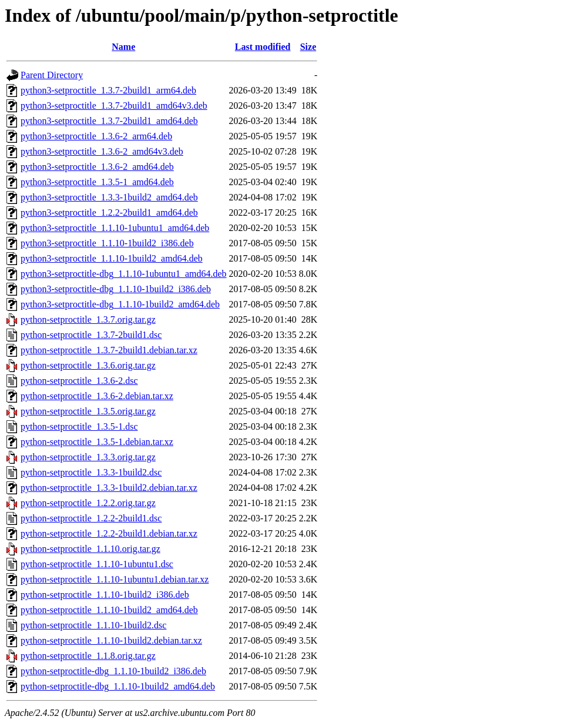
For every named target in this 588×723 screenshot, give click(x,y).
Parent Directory (52, 75)
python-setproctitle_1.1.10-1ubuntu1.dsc (97, 564)
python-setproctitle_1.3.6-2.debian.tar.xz (97, 396)
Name (123, 47)
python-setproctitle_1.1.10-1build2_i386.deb (105, 595)
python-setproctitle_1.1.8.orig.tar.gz (88, 656)
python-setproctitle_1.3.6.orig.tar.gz (88, 365)
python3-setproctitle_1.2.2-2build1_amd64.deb (109, 212)
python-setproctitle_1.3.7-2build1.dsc (91, 335)
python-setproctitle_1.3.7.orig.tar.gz (88, 319)
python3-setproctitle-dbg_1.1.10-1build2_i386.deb (116, 289)
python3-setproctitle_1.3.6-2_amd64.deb (97, 167)
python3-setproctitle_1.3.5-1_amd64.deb (97, 182)
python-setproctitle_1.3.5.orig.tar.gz (88, 411)
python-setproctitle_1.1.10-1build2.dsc (93, 625)
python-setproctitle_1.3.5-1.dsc (79, 426)
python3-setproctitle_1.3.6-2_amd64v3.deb (102, 151)
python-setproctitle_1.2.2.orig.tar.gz (88, 503)
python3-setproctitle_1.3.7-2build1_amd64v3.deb (114, 106)
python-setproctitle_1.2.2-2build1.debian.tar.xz (109, 533)
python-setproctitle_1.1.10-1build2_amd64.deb (109, 610)
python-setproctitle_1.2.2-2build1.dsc (91, 518)
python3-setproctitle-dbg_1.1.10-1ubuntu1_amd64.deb (124, 274)
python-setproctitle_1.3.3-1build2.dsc (91, 472)
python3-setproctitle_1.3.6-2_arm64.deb (96, 136)
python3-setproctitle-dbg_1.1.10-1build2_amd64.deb (120, 304)
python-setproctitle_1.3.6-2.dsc (79, 381)
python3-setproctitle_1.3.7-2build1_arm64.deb (108, 90)
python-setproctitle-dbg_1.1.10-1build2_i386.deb (113, 671)
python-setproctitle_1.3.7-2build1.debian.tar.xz (109, 350)
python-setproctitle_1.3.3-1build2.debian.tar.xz (109, 488)
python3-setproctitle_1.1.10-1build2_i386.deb (107, 243)
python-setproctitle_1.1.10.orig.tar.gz (90, 549)
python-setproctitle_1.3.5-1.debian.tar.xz (97, 442)
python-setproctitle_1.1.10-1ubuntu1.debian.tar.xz (115, 579)
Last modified (263, 47)
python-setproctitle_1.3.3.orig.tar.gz (88, 457)
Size (308, 47)
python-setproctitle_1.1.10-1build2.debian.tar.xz (111, 640)
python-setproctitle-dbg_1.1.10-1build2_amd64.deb (118, 686)
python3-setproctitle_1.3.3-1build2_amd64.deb (109, 197)
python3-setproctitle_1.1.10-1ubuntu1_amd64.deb (115, 228)
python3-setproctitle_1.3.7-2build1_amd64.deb (109, 121)
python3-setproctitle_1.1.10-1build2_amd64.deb (112, 258)
